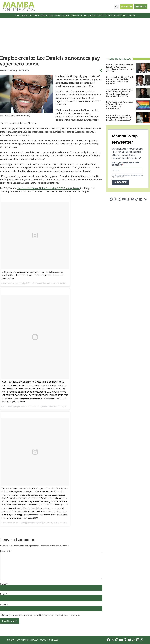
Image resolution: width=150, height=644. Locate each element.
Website (4, 605)
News (24, 15)
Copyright (23, 640)
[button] (116, 7)
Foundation (120, 15)
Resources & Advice (94, 15)
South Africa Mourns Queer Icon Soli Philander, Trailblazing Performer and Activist (120, 68)
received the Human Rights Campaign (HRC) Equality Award (48, 188)
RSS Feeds (55, 640)
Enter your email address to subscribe (126, 164)
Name (4, 584)
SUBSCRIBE (120, 182)
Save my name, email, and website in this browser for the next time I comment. (41, 615)
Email (3, 594)
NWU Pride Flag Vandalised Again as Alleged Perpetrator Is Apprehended (120, 105)
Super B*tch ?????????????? (27, 407)
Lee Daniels (20, 283)
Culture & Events (38, 15)
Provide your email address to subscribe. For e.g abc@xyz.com (127, 176)
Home (17, 15)
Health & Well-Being (59, 15)
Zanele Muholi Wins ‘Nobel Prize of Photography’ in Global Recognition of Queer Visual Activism (119, 93)
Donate (132, 15)
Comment (6, 551)
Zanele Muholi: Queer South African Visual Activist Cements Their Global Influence (120, 80)
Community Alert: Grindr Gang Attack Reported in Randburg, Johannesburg (119, 118)
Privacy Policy (39, 640)
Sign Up (11, 640)
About (109, 15)
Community (76, 15)
